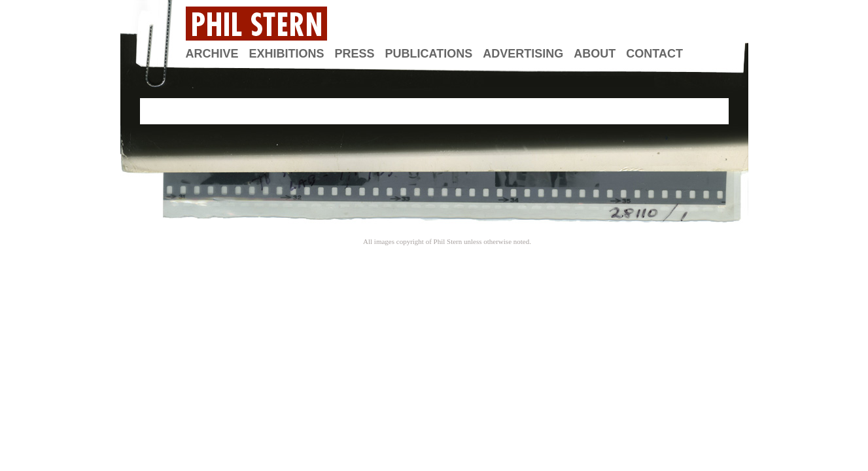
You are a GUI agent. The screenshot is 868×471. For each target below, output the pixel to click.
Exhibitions (287, 54)
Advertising (523, 54)
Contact (654, 54)
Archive (212, 54)
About (595, 54)
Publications (429, 54)
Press (355, 54)
